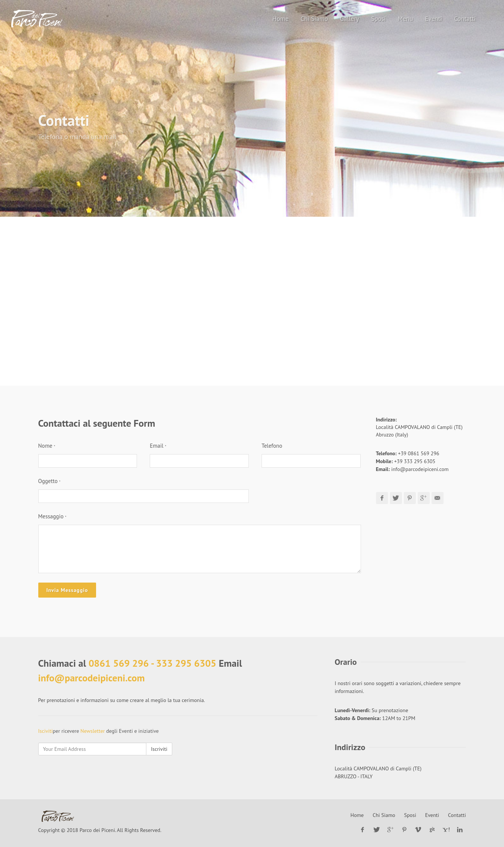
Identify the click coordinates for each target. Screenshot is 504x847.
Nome (47, 446)
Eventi (432, 815)
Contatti (457, 815)
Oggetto (50, 481)
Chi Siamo (384, 815)
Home (357, 815)
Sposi (410, 815)
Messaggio (52, 516)
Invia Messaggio (67, 590)
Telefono (272, 446)
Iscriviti (159, 749)
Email (158, 446)
